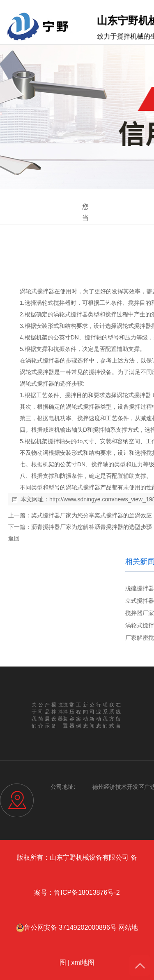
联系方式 (112, 715)
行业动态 (99, 715)
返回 (14, 538)
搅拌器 (46, 291)
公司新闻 (92, 715)
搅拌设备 (100, 372)
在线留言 (118, 715)
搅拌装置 (65, 715)
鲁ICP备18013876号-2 (87, 892)
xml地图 (83, 962)
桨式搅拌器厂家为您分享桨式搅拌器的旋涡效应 (92, 515)
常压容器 (72, 715)
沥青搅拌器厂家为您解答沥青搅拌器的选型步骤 (92, 527)
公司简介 (41, 715)
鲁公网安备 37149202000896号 (66, 928)
